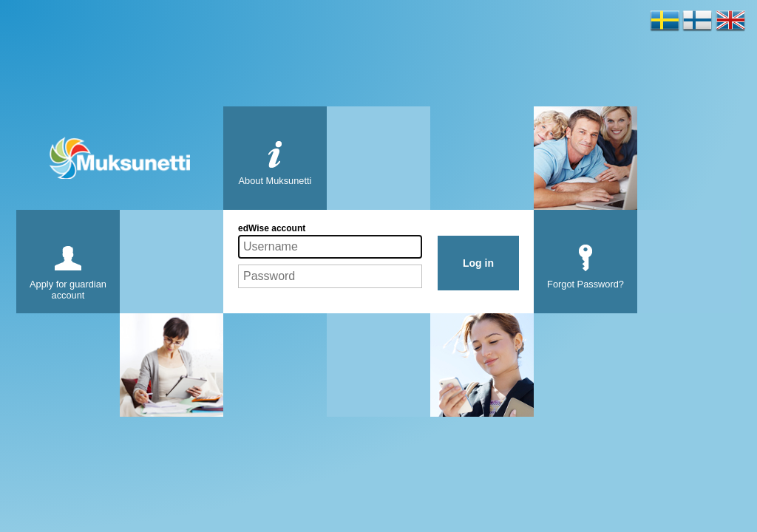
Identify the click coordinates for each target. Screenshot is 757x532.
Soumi (697, 21)
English (731, 21)
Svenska (665, 21)
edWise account (272, 228)
